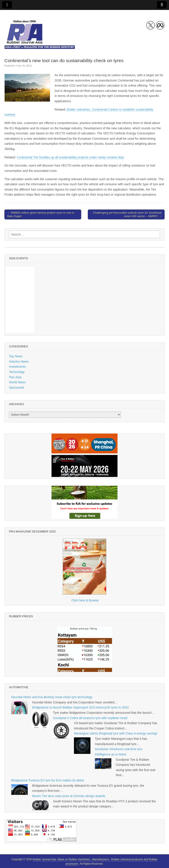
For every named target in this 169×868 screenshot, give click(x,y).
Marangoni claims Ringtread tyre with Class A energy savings (116, 733)
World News (17, 382)
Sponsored (17, 388)
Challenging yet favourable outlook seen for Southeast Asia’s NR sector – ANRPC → (127, 214)
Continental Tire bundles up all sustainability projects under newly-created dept (70, 157)
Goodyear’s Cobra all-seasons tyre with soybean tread (90, 718)
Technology (17, 372)
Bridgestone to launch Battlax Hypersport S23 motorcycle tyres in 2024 (80, 707)
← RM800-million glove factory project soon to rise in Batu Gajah (41, 214)
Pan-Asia (15, 377)
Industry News (19, 362)
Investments (17, 367)
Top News (16, 356)
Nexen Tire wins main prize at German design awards (69, 796)
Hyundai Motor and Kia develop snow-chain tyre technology (52, 697)
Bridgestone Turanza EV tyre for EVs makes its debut (48, 780)
